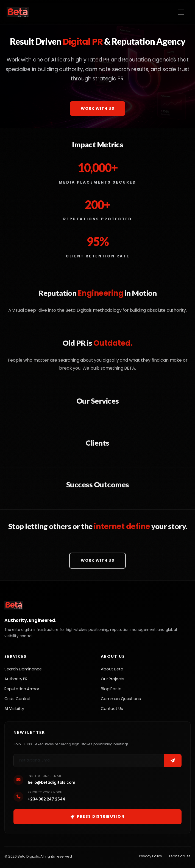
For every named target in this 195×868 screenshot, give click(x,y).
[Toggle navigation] (181, 12)
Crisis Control (17, 699)
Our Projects (113, 679)
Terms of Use (180, 856)
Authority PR (16, 679)
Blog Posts (111, 689)
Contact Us (112, 709)
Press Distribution (98, 817)
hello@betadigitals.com (51, 783)
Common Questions (121, 699)
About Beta (112, 669)
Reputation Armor (22, 689)
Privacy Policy (151, 856)
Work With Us (98, 108)
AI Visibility (14, 709)
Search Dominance (23, 669)
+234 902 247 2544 (46, 799)
